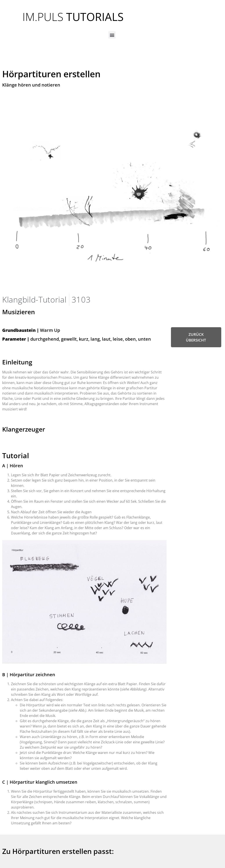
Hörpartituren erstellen (51, 74)
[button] (112, 35)
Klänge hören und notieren (31, 85)
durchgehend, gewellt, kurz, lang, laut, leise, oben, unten (77, 339)
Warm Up (31, 330)
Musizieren (19, 312)
